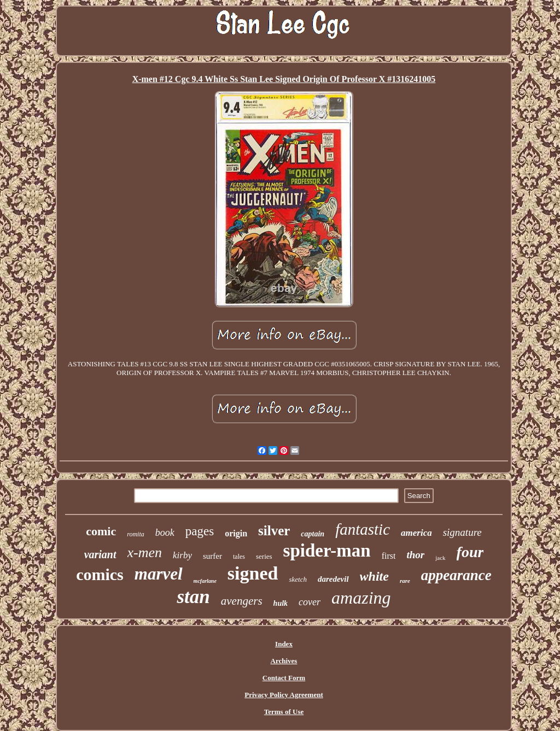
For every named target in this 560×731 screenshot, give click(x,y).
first (389, 556)
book (165, 533)
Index (284, 644)
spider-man (327, 551)
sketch (297, 579)
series (264, 556)
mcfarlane (205, 581)
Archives (284, 661)
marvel (159, 574)
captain (313, 534)
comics (100, 574)
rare (405, 581)
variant (100, 554)
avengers (242, 601)
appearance (456, 575)
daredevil (333, 579)
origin (236, 533)
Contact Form (284, 678)
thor (415, 555)
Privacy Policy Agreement (284, 695)
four (470, 552)
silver (274, 531)
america (416, 533)
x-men (145, 552)
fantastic (363, 529)
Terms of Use (284, 712)
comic (101, 531)
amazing (361, 598)
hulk (281, 603)
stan (193, 597)
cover (310, 602)
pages (200, 531)
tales (239, 557)
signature (462, 532)
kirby (182, 555)
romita (136, 534)
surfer (212, 556)
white (374, 576)
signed (253, 573)
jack (440, 558)
